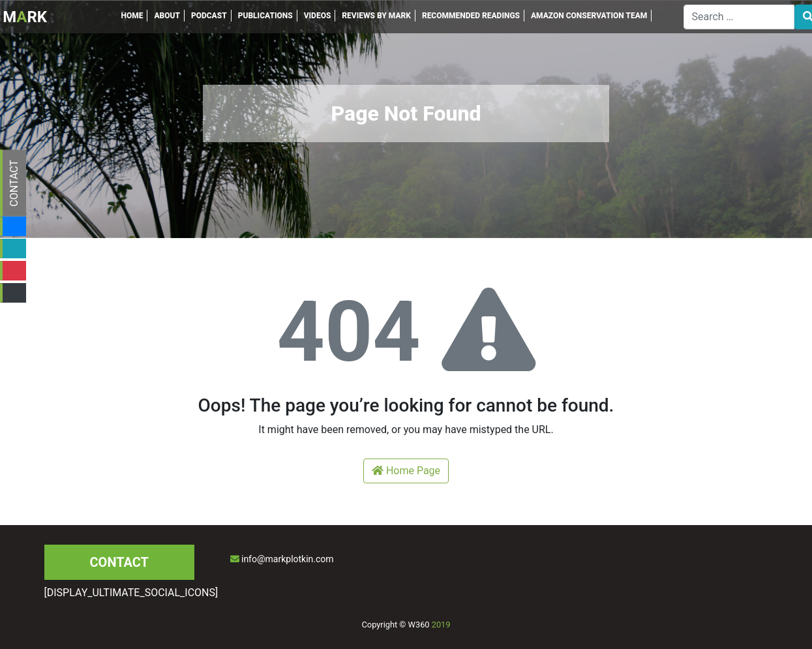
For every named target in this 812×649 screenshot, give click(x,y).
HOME (132, 16)
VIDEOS (318, 16)
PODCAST (209, 16)
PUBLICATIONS (265, 16)
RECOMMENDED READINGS (471, 16)
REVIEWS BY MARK (376, 16)
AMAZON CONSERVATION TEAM (589, 16)
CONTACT (14, 183)
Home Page (406, 471)
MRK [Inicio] (25, 17)
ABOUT (167, 16)
